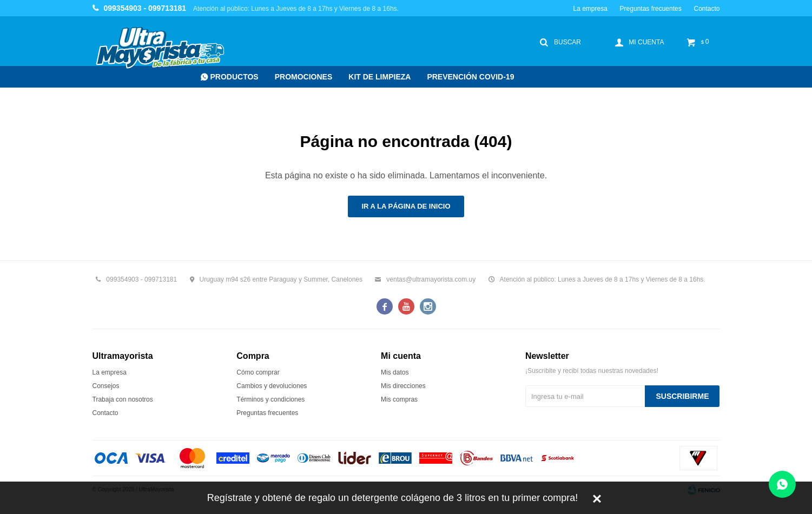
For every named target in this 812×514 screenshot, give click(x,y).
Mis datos (395, 372)
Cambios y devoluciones (272, 386)
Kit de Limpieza (379, 77)
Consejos (106, 386)
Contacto (707, 9)
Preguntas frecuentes (651, 9)
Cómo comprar (258, 372)
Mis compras (399, 399)
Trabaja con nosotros (123, 399)
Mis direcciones (403, 386)
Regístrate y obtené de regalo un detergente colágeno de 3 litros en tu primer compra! (392, 498)
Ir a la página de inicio (406, 206)
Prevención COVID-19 (470, 77)
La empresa (590, 9)
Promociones (304, 77)
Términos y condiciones (270, 399)
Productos (235, 77)
